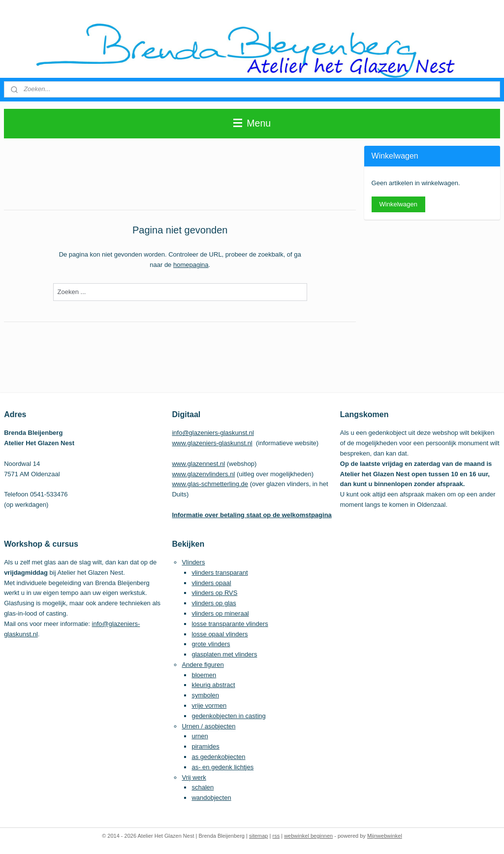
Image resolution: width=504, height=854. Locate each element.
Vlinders (193, 562)
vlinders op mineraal (220, 613)
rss (276, 836)
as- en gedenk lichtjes (222, 767)
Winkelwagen (398, 204)
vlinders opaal (211, 583)
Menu (252, 123)
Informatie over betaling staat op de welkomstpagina (252, 515)
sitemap (259, 836)
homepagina (191, 265)
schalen (203, 787)
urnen (200, 736)
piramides (205, 746)
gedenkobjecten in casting (228, 716)
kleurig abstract (213, 685)
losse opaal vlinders (220, 634)
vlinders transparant (220, 573)
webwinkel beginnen (308, 836)
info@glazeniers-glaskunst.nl (213, 433)
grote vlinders (211, 644)
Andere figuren (203, 665)
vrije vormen (209, 706)
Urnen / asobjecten (208, 726)
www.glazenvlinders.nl (203, 474)
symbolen (205, 695)
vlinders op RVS (214, 593)
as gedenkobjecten (218, 757)
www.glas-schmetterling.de (210, 484)
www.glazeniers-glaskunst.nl (212, 443)
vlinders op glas (214, 603)
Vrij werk (194, 777)
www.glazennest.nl (198, 464)
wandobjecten (211, 798)
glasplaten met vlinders (224, 654)
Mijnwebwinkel (385, 836)
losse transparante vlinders (230, 624)
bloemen (204, 675)
